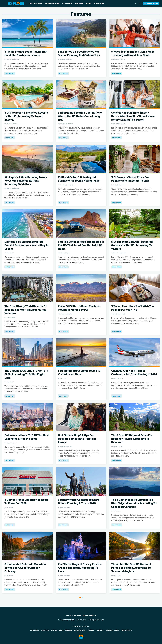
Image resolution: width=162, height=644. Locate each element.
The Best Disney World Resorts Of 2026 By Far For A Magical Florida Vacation (25, 310)
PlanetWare (126, 630)
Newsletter (151, 4)
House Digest (80, 630)
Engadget (35, 630)
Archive (77, 616)
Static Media (69, 620)
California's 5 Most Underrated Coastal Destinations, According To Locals (26, 245)
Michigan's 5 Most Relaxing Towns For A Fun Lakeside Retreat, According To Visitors (26, 181)
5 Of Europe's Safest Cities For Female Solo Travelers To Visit (130, 179)
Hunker (91, 630)
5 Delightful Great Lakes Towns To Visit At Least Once (79, 373)
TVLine (54, 630)
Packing (79, 4)
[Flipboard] (136, 4)
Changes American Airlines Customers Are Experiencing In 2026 (134, 373)
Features (99, 4)
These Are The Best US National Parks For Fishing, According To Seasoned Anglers (131, 568)
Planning (67, 4)
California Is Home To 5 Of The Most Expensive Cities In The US (27, 437)
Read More (9, 73)
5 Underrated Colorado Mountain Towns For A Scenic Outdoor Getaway (25, 568)
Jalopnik (45, 630)
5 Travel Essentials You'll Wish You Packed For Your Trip (133, 308)
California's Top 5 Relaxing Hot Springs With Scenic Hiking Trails (79, 179)
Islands (100, 630)
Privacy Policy (90, 616)
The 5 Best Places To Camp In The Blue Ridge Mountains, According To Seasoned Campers (134, 503)
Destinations (35, 4)
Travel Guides (52, 4)
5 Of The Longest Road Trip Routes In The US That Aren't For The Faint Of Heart (81, 245)
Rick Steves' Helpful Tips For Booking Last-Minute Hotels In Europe (77, 439)
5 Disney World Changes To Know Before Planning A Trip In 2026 (79, 502)
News (89, 4)
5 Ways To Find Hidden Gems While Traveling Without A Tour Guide (133, 53)
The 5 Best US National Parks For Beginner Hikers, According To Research (132, 439)
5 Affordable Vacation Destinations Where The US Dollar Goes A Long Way (80, 116)
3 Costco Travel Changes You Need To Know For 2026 (26, 502)
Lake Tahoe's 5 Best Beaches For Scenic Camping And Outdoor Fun (79, 53)
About (69, 616)
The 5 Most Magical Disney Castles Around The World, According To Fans (80, 568)
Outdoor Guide (112, 630)
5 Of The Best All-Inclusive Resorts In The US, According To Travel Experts (26, 116)
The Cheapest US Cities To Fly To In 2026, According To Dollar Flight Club (26, 374)
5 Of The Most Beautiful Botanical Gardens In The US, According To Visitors (132, 245)
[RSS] (140, 4)
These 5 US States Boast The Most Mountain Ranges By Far (79, 308)
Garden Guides (66, 630)
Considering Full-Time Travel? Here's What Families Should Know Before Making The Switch (133, 116)
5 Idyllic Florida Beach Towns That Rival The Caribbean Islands (26, 53)
